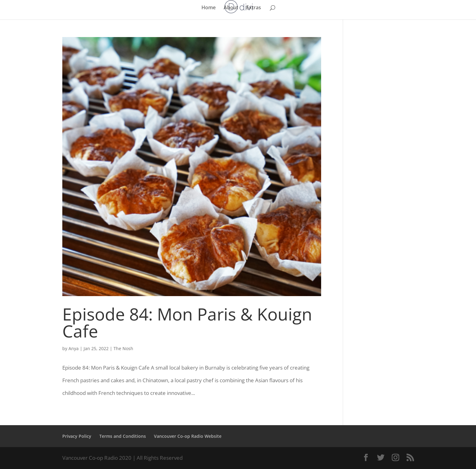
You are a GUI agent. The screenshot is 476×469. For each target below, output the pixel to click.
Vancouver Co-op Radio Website (188, 436)
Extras (254, 8)
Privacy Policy (77, 436)
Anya (74, 348)
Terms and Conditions (123, 436)
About (231, 8)
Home (209, 8)
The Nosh (123, 348)
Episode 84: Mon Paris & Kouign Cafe (187, 322)
